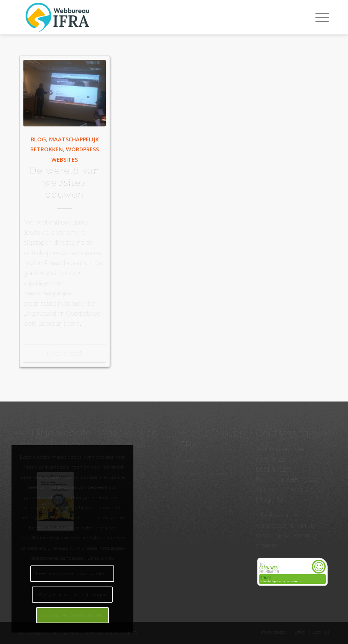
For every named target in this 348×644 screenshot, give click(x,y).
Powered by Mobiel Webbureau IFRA (102, 633)
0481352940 (304, 480)
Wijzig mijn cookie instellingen (73, 595)
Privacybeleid (192, 460)
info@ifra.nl (271, 500)
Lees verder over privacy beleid (72, 574)
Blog (38, 139)
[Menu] (318, 17)
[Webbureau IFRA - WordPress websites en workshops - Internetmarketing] (59, 17)
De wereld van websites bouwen (65, 183)
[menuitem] (318, 17)
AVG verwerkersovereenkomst (212, 474)
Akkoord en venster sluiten (72, 615)
